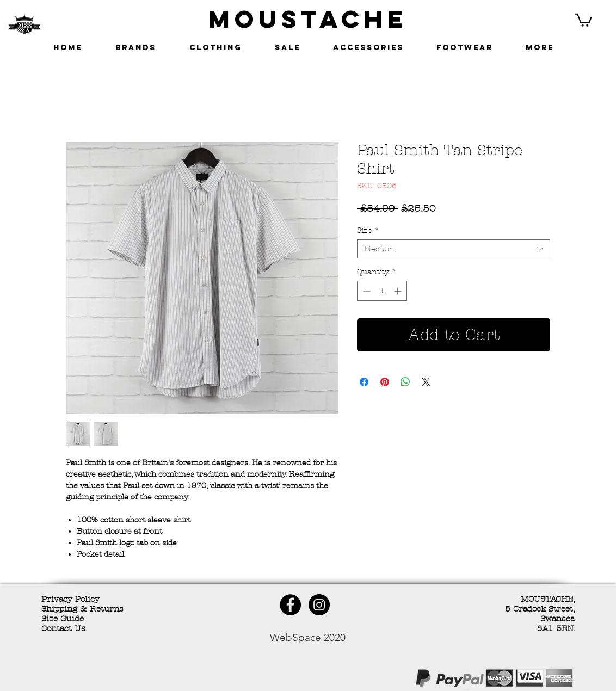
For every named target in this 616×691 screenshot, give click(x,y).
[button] (583, 19)
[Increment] (399, 291)
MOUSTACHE (308, 19)
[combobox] (454, 249)
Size (368, 230)
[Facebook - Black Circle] (290, 605)
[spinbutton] (382, 291)
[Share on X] (426, 382)
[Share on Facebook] (364, 382)
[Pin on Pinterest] (385, 382)
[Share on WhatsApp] (405, 382)
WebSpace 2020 (308, 637)
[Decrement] (365, 291)
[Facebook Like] (120, 680)
